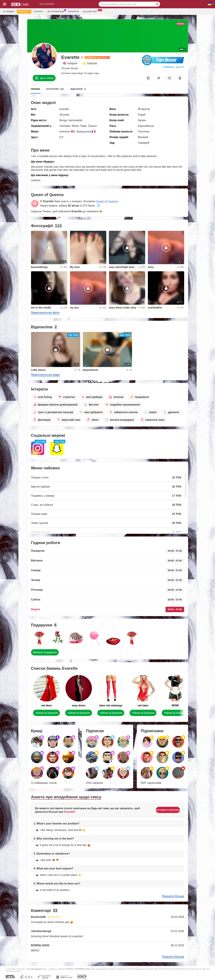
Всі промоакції (56, 11)
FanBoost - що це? (174, 67)
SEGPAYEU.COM (83, 969)
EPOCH (70, 969)
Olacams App (91, 11)
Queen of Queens (107, 201)
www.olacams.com (39, 969)
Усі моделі (9, 12)
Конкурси (73, 12)
